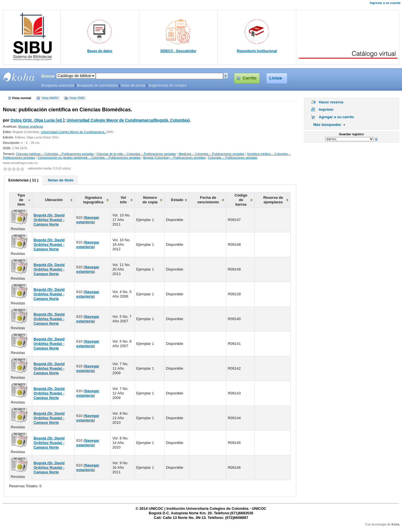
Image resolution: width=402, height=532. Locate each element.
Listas (275, 78)
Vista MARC (50, 98)
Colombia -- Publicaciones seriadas (233, 157)
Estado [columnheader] (177, 200)
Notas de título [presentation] (61, 180)
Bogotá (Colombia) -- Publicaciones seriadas (175, 157)
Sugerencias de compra (167, 85)
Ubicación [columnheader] (54, 200)
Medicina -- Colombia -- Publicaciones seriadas (212, 154)
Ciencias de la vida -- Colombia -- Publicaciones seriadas (136, 154)
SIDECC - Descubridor (178, 51)
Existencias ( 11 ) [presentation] (23, 180)
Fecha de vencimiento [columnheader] (208, 200)
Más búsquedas (327, 125)
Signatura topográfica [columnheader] (93, 200)
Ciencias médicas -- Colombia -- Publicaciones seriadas (55, 154)
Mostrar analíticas (31, 126)
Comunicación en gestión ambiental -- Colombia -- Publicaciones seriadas (89, 157)
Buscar (48, 76)
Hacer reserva (331, 102)
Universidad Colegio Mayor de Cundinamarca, (73, 132)
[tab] (23, 180)
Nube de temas (133, 85)
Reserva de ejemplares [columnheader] (273, 200)
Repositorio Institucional (257, 51)
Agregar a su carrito (336, 117)
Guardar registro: (351, 134)
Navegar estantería (88, 220)
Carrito (250, 78)
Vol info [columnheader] (123, 200)
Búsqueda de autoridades (97, 85)
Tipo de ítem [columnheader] (21, 200)
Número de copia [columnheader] (150, 200)
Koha (395, 524)
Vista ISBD (77, 98)
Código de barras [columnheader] (241, 200)
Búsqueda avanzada (58, 85)
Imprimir (326, 110)
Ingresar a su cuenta (385, 3)
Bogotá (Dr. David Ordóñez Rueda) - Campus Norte (49, 220)
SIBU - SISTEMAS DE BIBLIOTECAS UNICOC (19, 77)
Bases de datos (100, 51)
